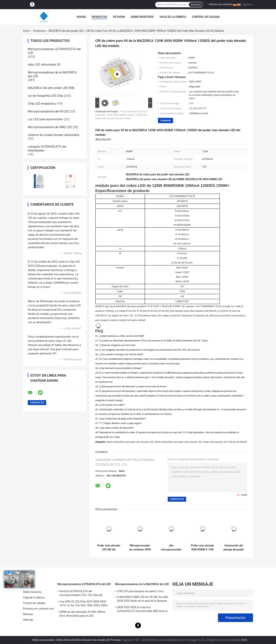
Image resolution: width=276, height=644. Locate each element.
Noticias (28, 614)
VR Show (119, 17)
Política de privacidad (43, 640)
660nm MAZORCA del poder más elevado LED (130, 442)
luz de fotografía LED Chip (45, 96)
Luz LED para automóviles (45, 119)
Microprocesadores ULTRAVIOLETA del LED (84, 584)
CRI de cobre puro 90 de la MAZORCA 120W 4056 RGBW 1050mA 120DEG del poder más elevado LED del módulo (121, 115)
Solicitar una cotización (221, 4)
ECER (244, 640)
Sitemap (28, 620)
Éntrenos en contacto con (38, 609)
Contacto (166, 120)
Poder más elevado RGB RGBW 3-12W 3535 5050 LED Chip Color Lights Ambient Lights (202, 548)
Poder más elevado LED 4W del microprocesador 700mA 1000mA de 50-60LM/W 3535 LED (109, 548)
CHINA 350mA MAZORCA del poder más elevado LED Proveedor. (89, 640)
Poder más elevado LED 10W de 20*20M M (225, 442)
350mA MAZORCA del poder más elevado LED (178, 442)
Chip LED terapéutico (42, 104)
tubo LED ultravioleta (42, 65)
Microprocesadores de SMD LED (50, 127)
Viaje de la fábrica (173, 17)
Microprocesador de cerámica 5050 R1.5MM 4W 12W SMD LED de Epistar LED (140, 548)
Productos (99, 17)
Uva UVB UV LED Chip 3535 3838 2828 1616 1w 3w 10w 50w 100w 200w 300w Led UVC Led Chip (83, 604)
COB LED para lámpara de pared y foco (140, 591)
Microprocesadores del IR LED (48, 111)
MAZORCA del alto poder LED (66, 31)
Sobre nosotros (142, 17)
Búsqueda (196, 5)
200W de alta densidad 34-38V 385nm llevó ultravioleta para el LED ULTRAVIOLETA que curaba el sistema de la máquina (84, 614)
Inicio (26, 31)
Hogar (81, 17)
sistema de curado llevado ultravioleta (54, 135)
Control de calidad (206, 17)
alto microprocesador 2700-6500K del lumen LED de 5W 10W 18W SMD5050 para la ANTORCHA (171, 548)
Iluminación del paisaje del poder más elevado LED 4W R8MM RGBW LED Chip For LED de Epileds (234, 548)
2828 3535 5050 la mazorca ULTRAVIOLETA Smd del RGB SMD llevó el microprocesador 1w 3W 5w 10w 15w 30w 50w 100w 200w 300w (143, 610)
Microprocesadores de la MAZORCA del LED (142, 584)
